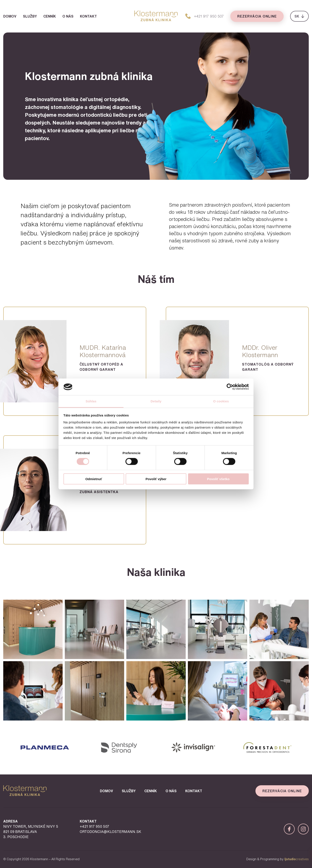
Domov (10, 16)
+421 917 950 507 (94, 826)
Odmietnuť (94, 479)
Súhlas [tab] (91, 401)
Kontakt (88, 16)
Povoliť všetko (218, 479)
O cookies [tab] (221, 401)
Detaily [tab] (156, 401)
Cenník (50, 16)
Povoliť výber (156, 479)
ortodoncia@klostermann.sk (110, 832)
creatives (297, 859)
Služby (30, 16)
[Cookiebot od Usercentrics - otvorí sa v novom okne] (230, 387)
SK (299, 16)
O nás (68, 16)
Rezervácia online (257, 16)
